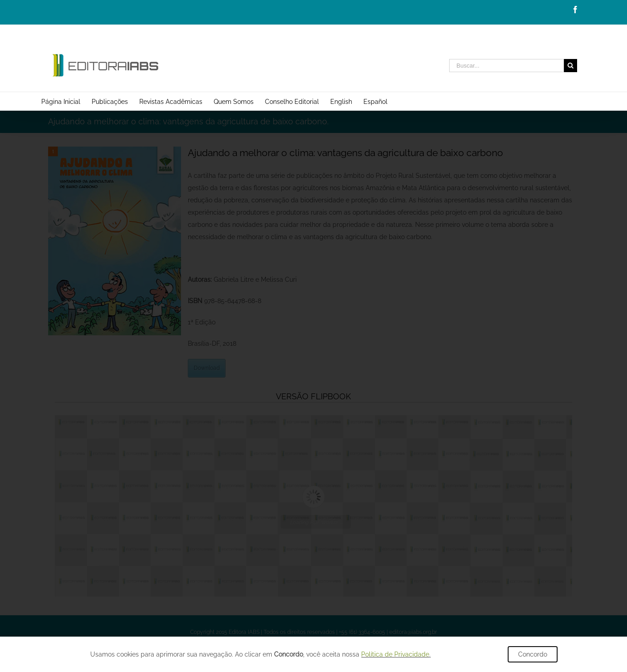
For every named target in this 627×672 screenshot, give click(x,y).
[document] (313, 336)
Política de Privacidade (395, 654)
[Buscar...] (507, 66)
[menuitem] (66, 101)
